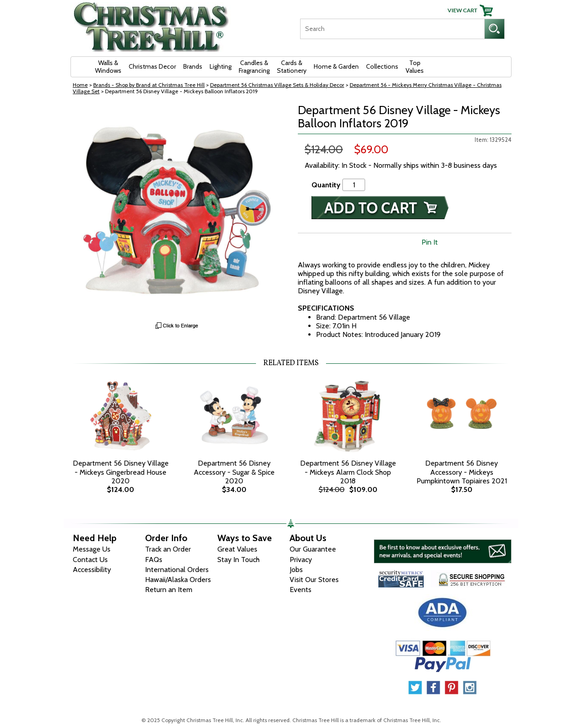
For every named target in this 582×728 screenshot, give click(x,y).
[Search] (392, 29)
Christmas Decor (152, 66)
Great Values (237, 549)
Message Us (92, 549)
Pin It (430, 242)
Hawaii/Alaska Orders (178, 580)
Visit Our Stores (314, 580)
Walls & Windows (108, 67)
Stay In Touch (238, 560)
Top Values (415, 67)
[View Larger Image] (177, 211)
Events (301, 590)
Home (80, 85)
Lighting (221, 66)
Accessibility (92, 570)
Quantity (326, 185)
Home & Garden (336, 66)
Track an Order (168, 549)
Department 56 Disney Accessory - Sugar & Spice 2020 (234, 472)
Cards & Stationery (292, 67)
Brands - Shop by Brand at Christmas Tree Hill (149, 85)
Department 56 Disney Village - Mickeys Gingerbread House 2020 (121, 472)
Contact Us (90, 560)
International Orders (177, 570)
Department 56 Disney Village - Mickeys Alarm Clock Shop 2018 (348, 472)
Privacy (301, 560)
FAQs (154, 560)
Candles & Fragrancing (254, 67)
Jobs (296, 570)
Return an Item (169, 590)
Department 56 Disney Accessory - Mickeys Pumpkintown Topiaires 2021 (462, 472)
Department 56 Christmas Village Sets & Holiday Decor (277, 85)
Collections (382, 66)
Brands (193, 66)
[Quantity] (354, 185)
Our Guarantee (313, 549)
